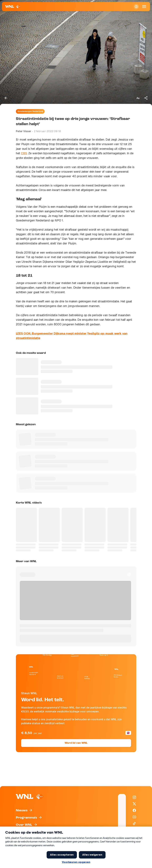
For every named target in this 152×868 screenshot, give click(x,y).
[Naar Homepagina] (13, 7)
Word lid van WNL (76, 743)
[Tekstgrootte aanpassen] (138, 98)
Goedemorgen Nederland (30, 111)
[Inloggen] (136, 7)
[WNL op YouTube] (134, 817)
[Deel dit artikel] (146, 98)
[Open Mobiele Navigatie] (144, 7)
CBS (24, 153)
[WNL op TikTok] (134, 823)
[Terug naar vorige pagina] (6, 98)
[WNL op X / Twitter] (134, 804)
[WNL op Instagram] (134, 797)
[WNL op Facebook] (134, 810)
